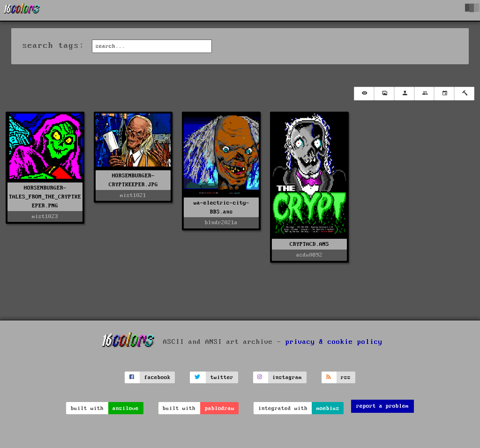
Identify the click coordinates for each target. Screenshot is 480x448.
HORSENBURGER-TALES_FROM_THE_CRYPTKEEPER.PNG (45, 197)
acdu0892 (309, 255)
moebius (328, 408)
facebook (157, 377)
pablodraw (220, 408)
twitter (222, 377)
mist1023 (45, 216)
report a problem (382, 406)
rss (346, 377)
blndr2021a (221, 223)
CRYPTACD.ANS (309, 244)
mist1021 (133, 195)
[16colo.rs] (22, 10)
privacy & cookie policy (334, 342)
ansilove (126, 408)
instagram (287, 377)
